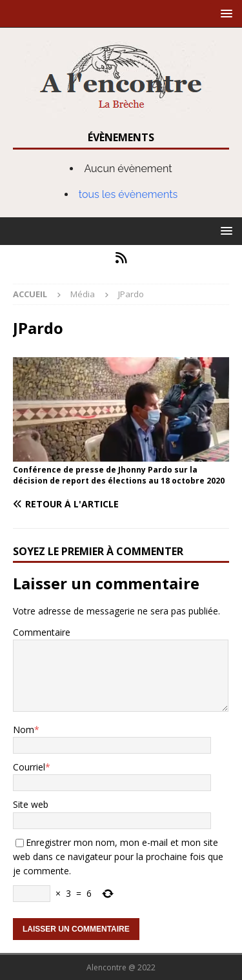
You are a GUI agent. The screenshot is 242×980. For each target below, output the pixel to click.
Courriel (29, 767)
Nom (24, 730)
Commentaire (42, 632)
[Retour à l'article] (121, 504)
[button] (224, 13)
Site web (31, 804)
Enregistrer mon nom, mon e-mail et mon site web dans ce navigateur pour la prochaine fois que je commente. (118, 857)
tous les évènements (128, 194)
